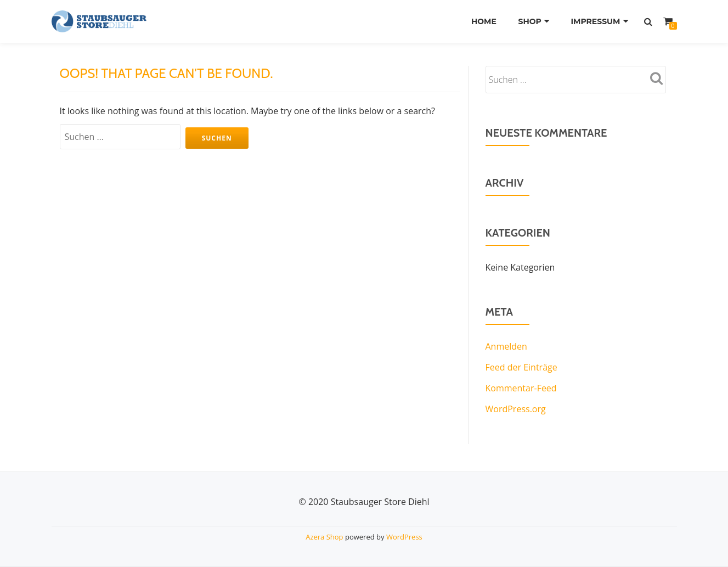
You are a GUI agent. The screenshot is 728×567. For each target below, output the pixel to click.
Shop (529, 21)
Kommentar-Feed (521, 388)
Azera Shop (324, 537)
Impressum (595, 21)
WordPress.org (516, 409)
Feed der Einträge (521, 367)
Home (484, 21)
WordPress (404, 537)
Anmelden (506, 346)
